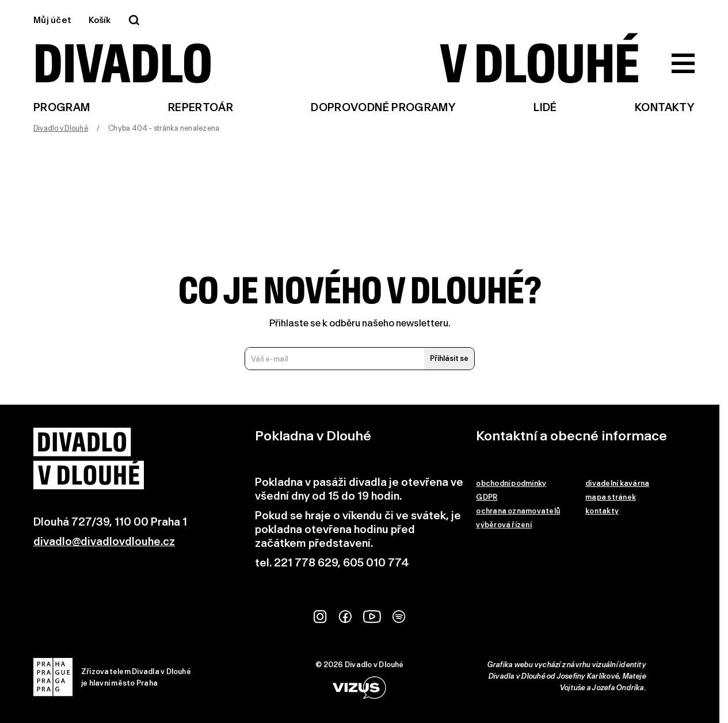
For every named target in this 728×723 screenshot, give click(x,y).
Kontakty (665, 107)
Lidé (545, 107)
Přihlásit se (449, 358)
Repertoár (201, 107)
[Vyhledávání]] (134, 20)
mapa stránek (611, 497)
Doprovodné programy (383, 107)
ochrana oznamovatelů (518, 511)
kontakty (602, 511)
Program (62, 107)
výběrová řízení (504, 525)
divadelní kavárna (617, 483)
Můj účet (52, 20)
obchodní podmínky (511, 483)
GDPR (487, 497)
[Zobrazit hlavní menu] (683, 63)
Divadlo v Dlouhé (61, 128)
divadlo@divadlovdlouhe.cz (104, 541)
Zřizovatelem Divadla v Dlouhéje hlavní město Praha (112, 677)
